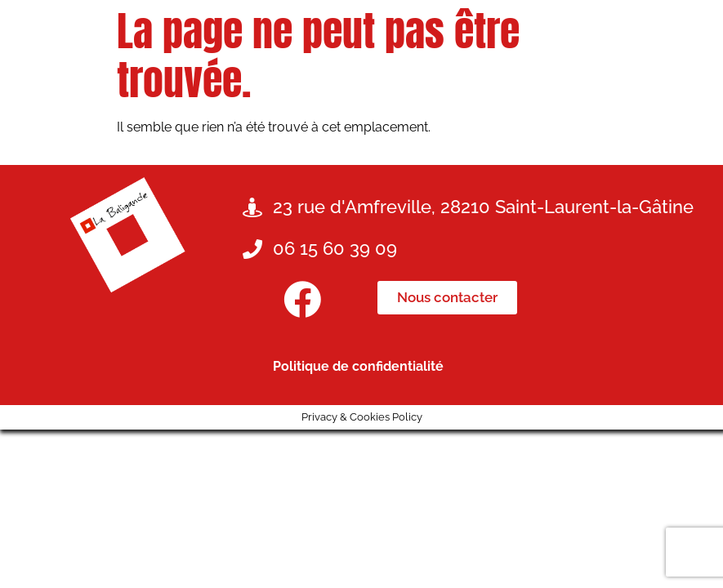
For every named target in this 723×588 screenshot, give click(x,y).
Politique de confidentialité (358, 366)
